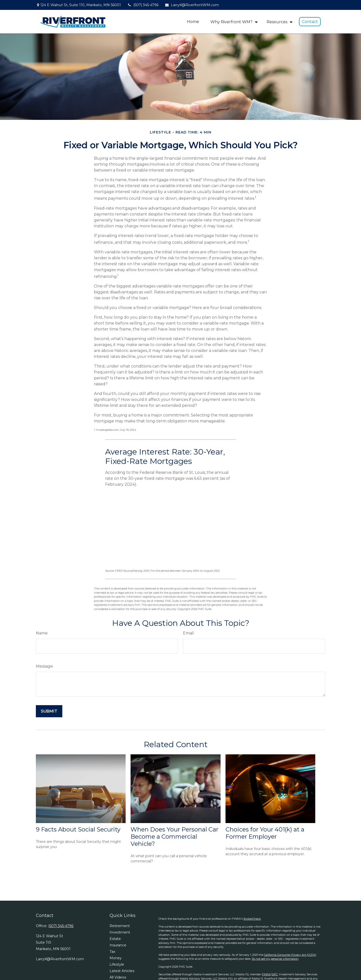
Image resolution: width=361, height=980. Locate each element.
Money (116, 958)
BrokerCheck (252, 919)
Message (44, 666)
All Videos (118, 977)
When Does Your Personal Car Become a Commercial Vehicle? (174, 837)
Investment (120, 932)
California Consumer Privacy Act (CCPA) (290, 955)
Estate (115, 939)
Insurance (118, 945)
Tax (112, 952)
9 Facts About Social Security (78, 829)
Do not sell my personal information (275, 959)
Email (188, 633)
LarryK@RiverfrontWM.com (192, 5)
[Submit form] (49, 711)
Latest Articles (122, 971)
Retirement (120, 926)
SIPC (275, 974)
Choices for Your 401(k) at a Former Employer (265, 833)
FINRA (266, 974)
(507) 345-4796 (143, 5)
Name (42, 633)
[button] (193, 22)
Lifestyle (117, 964)
